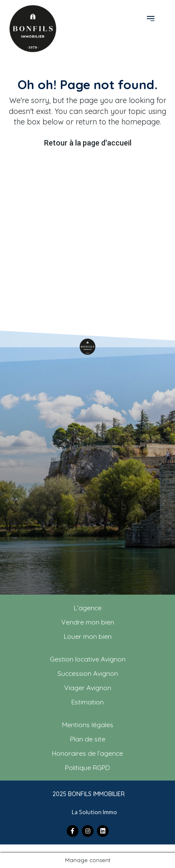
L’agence (88, 608)
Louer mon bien (88, 636)
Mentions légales (88, 725)
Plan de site (88, 739)
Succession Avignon (88, 673)
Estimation (87, 702)
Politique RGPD (87, 767)
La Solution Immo (94, 812)
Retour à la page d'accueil (88, 143)
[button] (152, 18)
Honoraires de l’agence (87, 753)
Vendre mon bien (88, 622)
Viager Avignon (88, 688)
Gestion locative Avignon (88, 659)
